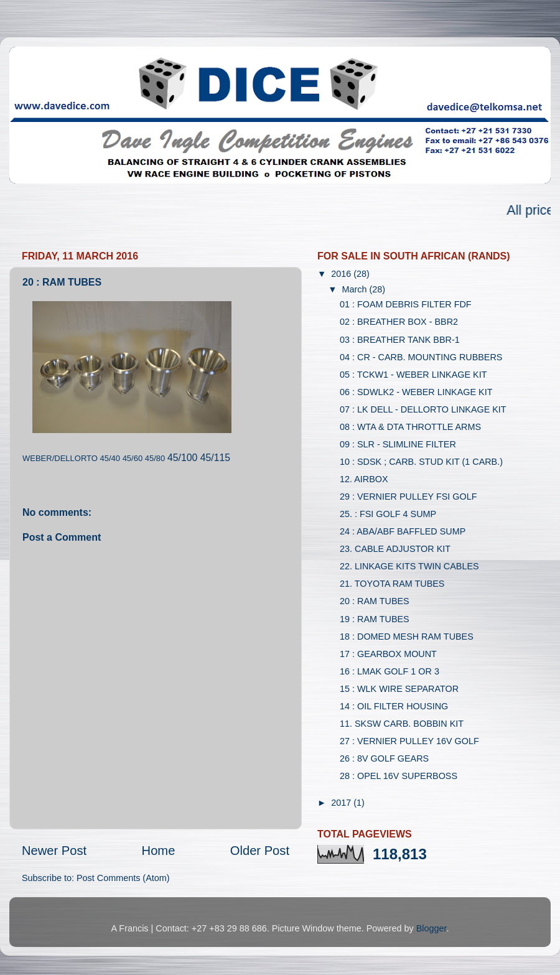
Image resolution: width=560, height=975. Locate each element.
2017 (342, 803)
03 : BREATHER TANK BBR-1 (400, 340)
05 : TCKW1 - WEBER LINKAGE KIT (413, 375)
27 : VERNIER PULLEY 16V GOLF (409, 741)
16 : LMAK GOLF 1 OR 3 (390, 671)
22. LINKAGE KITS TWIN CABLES (409, 566)
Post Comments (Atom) (123, 878)
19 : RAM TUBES (375, 619)
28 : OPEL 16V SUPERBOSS (399, 776)
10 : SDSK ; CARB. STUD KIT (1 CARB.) (421, 462)
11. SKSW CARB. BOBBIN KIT (402, 724)
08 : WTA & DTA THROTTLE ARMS (410, 427)
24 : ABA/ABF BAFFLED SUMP (403, 531)
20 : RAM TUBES (375, 601)
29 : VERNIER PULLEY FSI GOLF (408, 497)
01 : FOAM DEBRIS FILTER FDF (406, 304)
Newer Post (54, 851)
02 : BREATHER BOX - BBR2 (399, 322)
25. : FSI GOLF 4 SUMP (388, 514)
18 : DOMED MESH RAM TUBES (407, 637)
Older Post (260, 851)
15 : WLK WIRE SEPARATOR (399, 689)
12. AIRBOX (364, 479)
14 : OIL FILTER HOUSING (394, 706)
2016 (342, 274)
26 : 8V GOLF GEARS (384, 758)
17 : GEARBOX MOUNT (388, 654)
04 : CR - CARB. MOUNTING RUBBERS (421, 357)
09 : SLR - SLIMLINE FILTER (398, 444)
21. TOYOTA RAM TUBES (392, 584)
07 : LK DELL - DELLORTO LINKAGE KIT (423, 409)
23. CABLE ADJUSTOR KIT (395, 549)
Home (159, 851)
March (356, 289)
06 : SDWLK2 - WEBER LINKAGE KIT (416, 392)
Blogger (432, 928)
